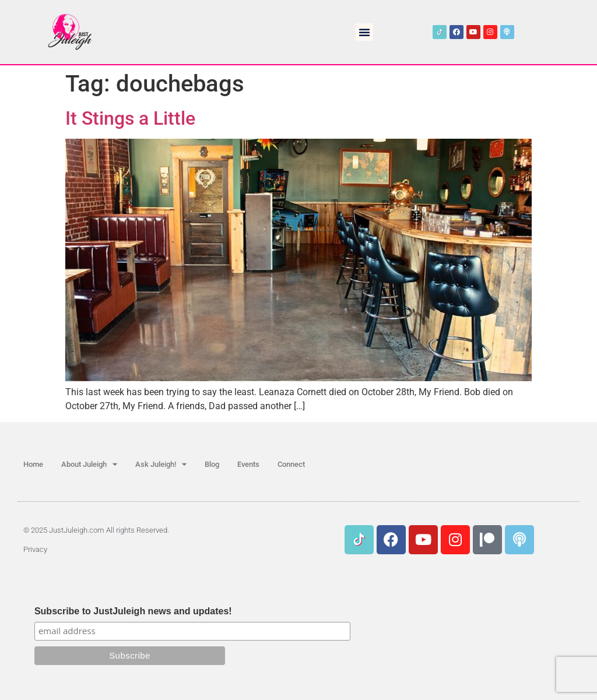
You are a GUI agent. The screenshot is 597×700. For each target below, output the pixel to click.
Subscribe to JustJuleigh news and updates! (133, 611)
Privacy (35, 549)
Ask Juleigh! (161, 464)
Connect (291, 464)
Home (33, 464)
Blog (212, 464)
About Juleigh (89, 464)
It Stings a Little (130, 118)
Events (248, 464)
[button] (364, 32)
